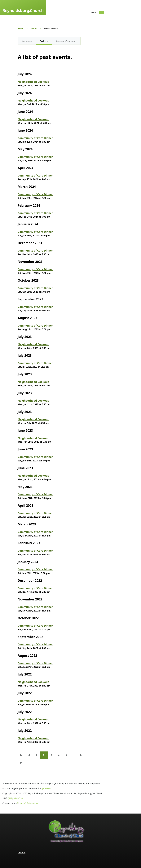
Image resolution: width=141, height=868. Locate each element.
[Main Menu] (97, 12)
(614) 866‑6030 (15, 799)
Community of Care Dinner (35, 138)
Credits (22, 852)
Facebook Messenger (28, 804)
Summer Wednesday (66, 41)
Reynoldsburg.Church (23, 10)
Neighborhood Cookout (33, 82)
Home (21, 28)
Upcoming (27, 41)
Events (34, 28)
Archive (44, 41)
